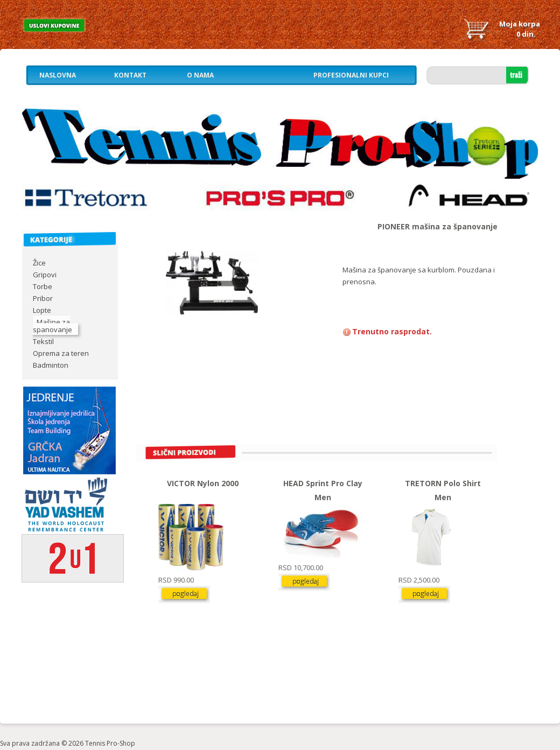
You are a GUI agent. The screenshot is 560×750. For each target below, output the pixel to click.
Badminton (51, 365)
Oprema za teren (61, 353)
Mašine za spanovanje (52, 326)
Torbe (43, 286)
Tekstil (43, 341)
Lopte (42, 310)
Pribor (43, 298)
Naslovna (58, 75)
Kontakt (130, 75)
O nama (200, 75)
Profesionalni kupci (351, 75)
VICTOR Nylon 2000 (203, 483)
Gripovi (45, 275)
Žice (39, 263)
